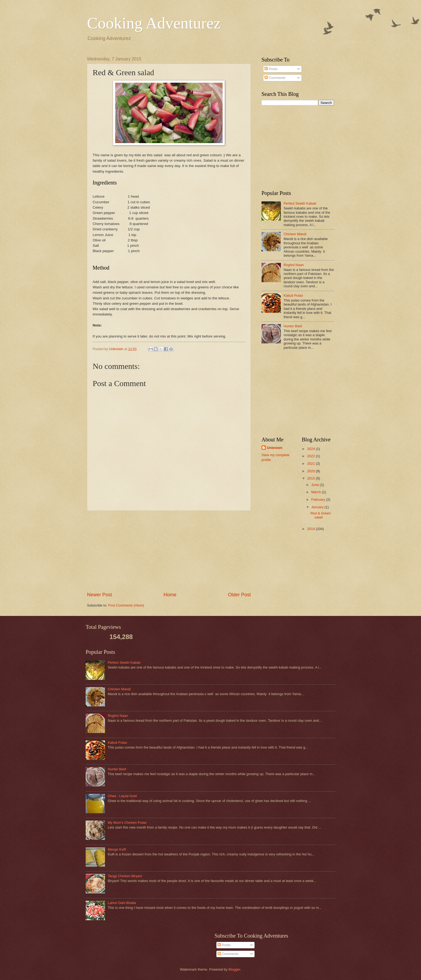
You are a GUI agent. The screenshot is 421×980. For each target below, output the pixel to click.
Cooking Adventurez (154, 23)
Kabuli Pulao (293, 295)
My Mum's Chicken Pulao (127, 823)
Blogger (234, 969)
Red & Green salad (320, 515)
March (316, 492)
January (318, 507)
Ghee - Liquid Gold (122, 796)
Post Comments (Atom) (126, 605)
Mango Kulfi (117, 849)
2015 (311, 478)
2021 (311, 464)
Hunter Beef (293, 326)
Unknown (275, 448)
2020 (311, 471)
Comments (275, 78)
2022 (311, 456)
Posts (271, 69)
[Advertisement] (169, 551)
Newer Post (99, 595)
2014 (311, 529)
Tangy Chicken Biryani (125, 876)
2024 (311, 449)
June (315, 485)
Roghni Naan (294, 265)
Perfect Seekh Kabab (300, 203)
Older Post (239, 595)
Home (170, 595)
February (319, 500)
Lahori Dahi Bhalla (122, 903)
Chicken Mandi (295, 234)
